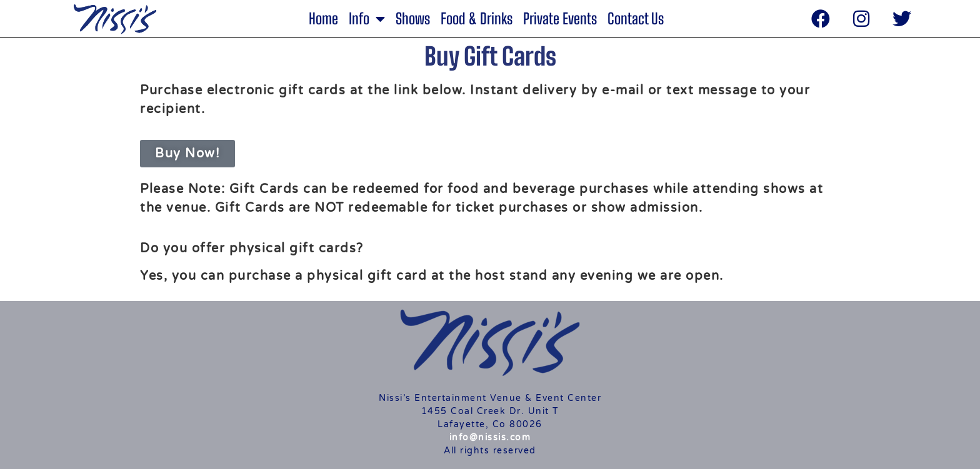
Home (323, 19)
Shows (413, 19)
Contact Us (636, 19)
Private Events (560, 19)
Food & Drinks (477, 19)
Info (367, 19)
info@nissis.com (490, 437)
